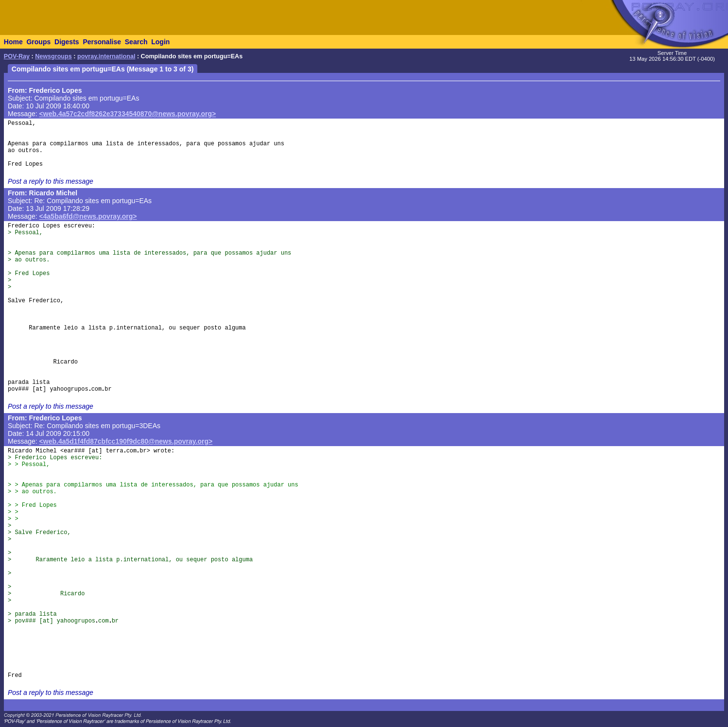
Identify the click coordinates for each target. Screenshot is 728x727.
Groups (38, 42)
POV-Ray (17, 56)
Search (136, 42)
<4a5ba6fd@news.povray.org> (88, 216)
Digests (67, 42)
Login (160, 42)
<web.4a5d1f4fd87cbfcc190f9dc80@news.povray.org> (126, 441)
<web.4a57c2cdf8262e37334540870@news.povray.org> (128, 114)
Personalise (102, 42)
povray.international (106, 56)
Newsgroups (53, 56)
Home (13, 42)
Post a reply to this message (51, 181)
